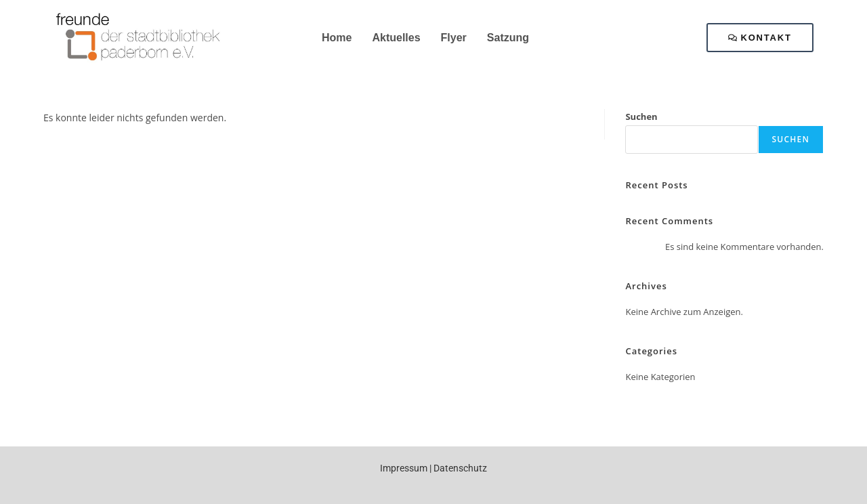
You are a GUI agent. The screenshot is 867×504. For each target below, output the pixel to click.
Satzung (508, 38)
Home (337, 38)
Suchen (641, 117)
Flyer (454, 38)
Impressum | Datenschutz (433, 468)
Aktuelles (396, 38)
